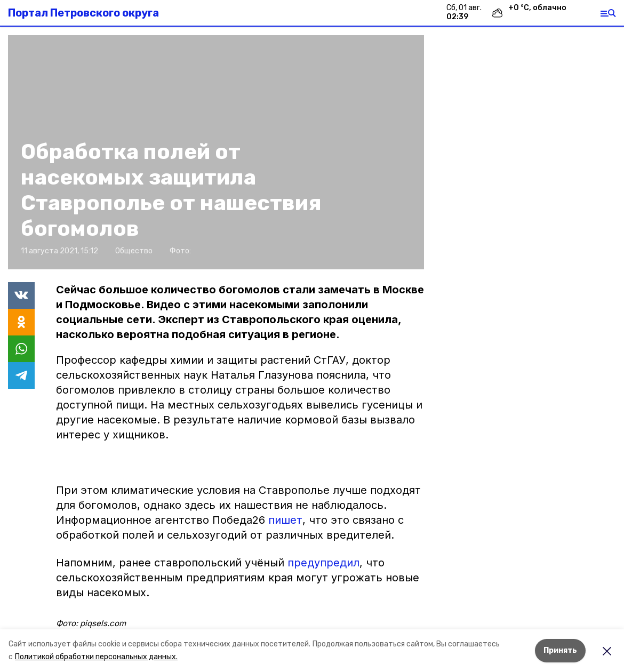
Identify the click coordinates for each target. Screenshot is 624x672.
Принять (560, 650)
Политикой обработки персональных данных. (96, 657)
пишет (285, 520)
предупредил (323, 563)
